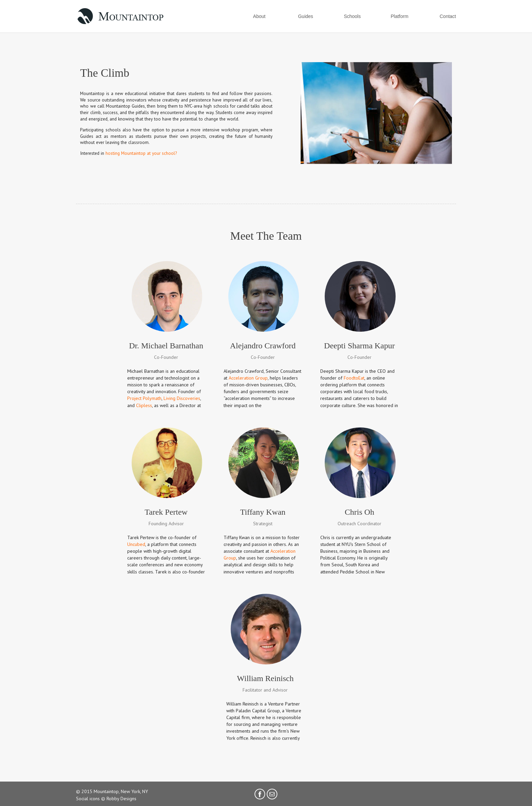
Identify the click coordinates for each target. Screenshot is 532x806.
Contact (448, 16)
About (259, 16)
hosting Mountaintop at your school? (141, 153)
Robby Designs (121, 799)
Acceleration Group (248, 378)
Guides (305, 16)
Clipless (144, 405)
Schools (352, 16)
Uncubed (136, 544)
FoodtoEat (354, 378)
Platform (399, 16)
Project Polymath (144, 398)
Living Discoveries (182, 398)
